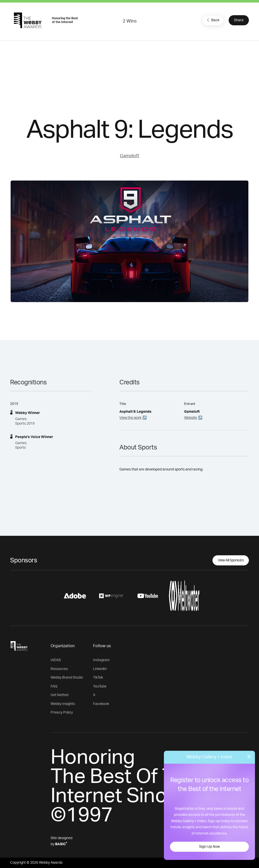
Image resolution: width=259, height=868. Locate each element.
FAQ (54, 686)
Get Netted (59, 695)
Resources (59, 669)
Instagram (101, 660)
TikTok (98, 678)
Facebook (101, 704)
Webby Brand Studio (67, 678)
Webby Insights (63, 704)
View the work (130, 418)
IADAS (56, 660)
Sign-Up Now (209, 847)
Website (191, 418)
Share (239, 20)
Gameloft (129, 156)
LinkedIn (100, 669)
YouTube (100, 686)
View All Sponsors (231, 560)
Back (212, 20)
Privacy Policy (62, 713)
